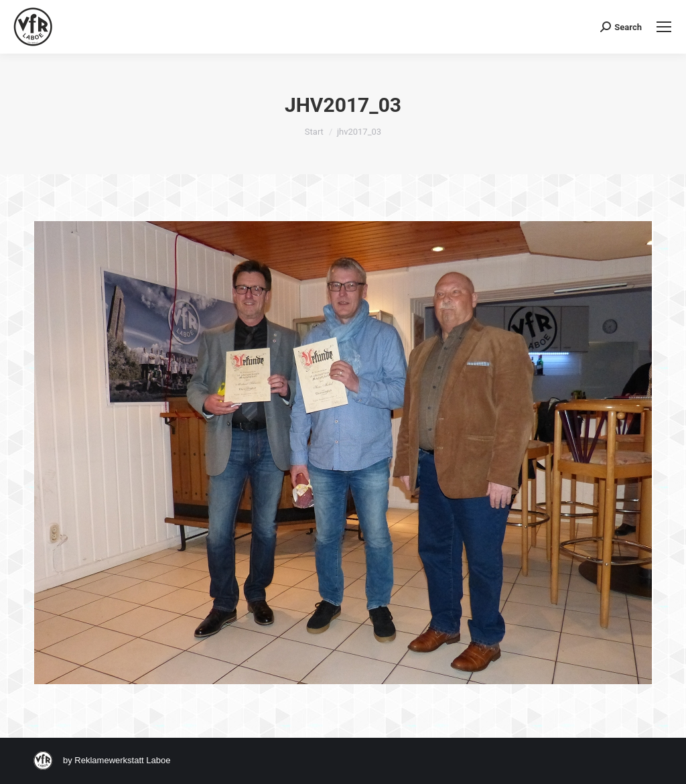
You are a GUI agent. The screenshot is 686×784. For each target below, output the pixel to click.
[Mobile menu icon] (664, 27)
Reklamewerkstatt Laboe (122, 760)
